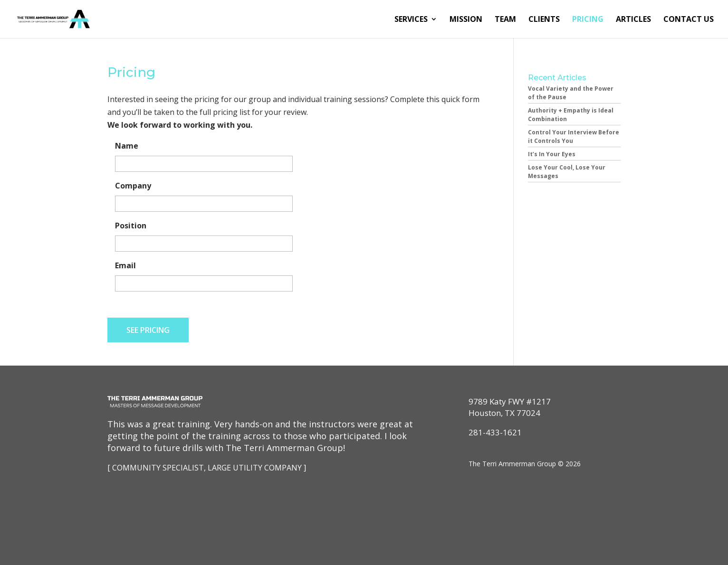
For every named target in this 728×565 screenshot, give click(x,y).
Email (125, 266)
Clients (544, 20)
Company (133, 186)
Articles (633, 20)
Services (411, 20)
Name (127, 146)
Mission (466, 20)
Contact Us (689, 20)
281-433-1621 (495, 432)
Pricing (588, 20)
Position (131, 226)
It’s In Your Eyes (552, 154)
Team (505, 20)
